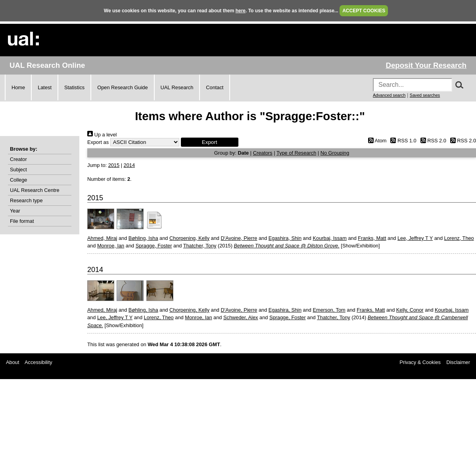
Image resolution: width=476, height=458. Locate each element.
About (12, 362)
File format (22, 221)
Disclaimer (458, 362)
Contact (215, 87)
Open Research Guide (122, 87)
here (241, 11)
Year (15, 211)
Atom (376, 141)
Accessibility (38, 362)
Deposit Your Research (426, 65)
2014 (129, 165)
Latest (45, 87)
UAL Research (177, 87)
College (18, 180)
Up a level (102, 135)
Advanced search (389, 95)
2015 (114, 165)
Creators (263, 153)
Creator (18, 159)
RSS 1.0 (402, 141)
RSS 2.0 (432, 141)
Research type (26, 200)
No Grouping (335, 153)
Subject (18, 170)
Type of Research (296, 153)
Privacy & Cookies (420, 362)
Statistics (74, 87)
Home (18, 87)
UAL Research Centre (35, 190)
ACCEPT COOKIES (364, 11)
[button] (210, 142)
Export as (98, 142)
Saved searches (425, 95)
